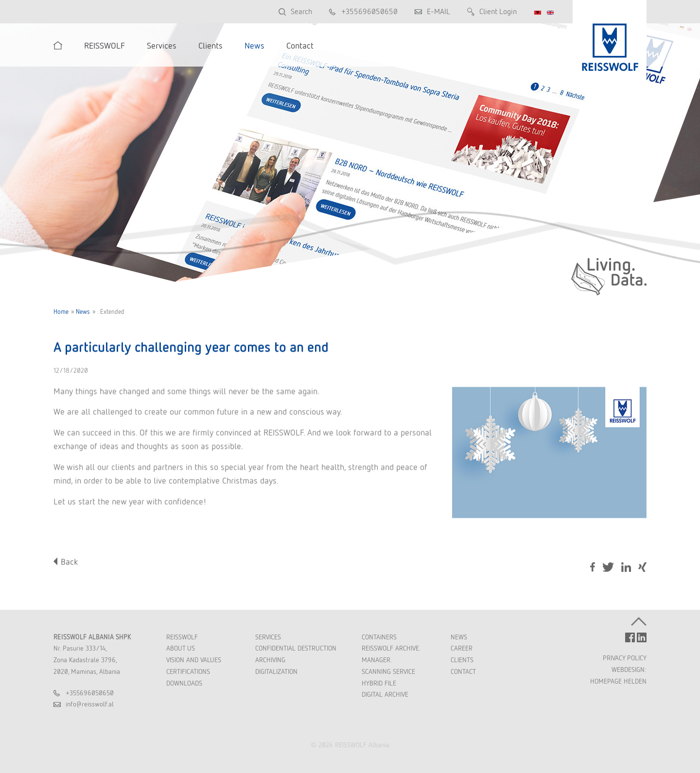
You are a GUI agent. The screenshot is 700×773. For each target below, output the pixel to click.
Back (69, 562)
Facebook (593, 567)
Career (462, 648)
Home (61, 312)
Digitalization (276, 671)
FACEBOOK (630, 637)
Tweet (608, 567)
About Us (181, 648)
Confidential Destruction (296, 648)
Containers (379, 637)
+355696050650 (369, 11)
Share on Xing (642, 568)
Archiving (270, 660)
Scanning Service (388, 671)
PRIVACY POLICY (625, 658)
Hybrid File (379, 683)
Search (301, 11)
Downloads (184, 683)
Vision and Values (194, 660)
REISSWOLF (182, 637)
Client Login (498, 11)
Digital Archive (385, 694)
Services (268, 637)
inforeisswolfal (90, 704)
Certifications (188, 671)
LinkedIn (626, 567)
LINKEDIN (642, 637)
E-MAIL (438, 11)
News (83, 312)
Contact (463, 671)
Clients (462, 660)
